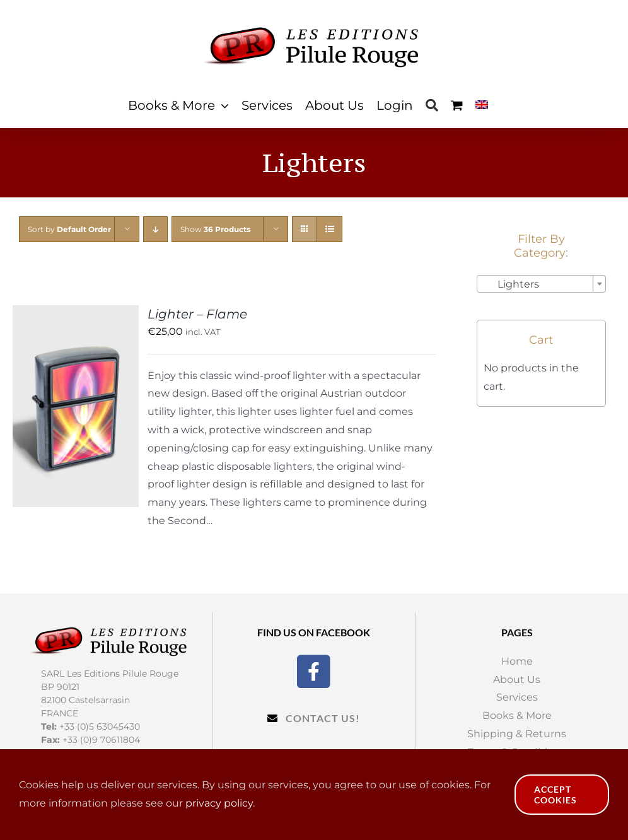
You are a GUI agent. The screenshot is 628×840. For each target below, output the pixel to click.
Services (517, 697)
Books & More (517, 715)
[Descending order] (155, 229)
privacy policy (219, 803)
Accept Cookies (555, 795)
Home (517, 661)
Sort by (69, 229)
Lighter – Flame (197, 314)
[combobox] (541, 284)
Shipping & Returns (517, 734)
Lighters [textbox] (511, 284)
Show (215, 229)
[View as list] (329, 229)
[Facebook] (314, 670)
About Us (517, 680)
